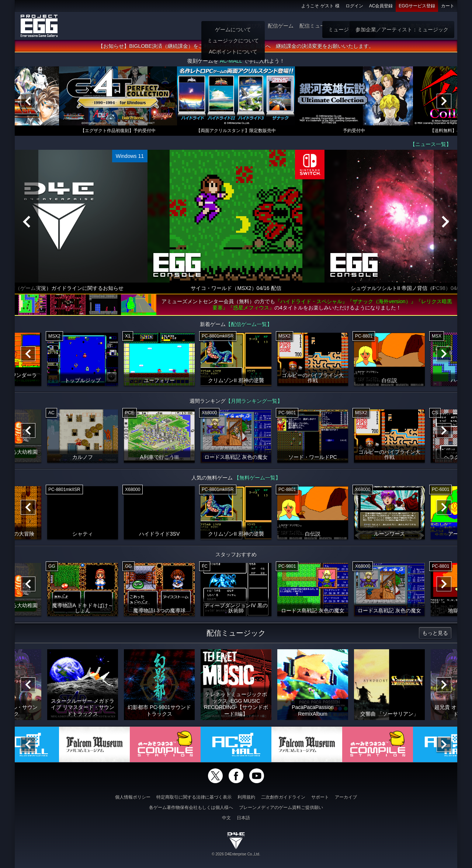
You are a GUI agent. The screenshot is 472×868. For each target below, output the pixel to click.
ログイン (354, 6)
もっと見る (435, 634)
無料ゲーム (391, 26)
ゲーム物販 (360, 26)
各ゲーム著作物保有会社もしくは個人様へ (191, 808)
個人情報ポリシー (133, 797)
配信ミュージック (320, 26)
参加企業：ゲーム (431, 26)
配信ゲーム (281, 26)
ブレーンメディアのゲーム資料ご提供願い (281, 808)
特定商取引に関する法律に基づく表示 (194, 797)
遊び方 (254, 26)
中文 (226, 818)
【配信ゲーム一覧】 (249, 325)
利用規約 (246, 797)
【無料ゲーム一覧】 (257, 478)
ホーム (233, 26)
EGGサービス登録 (417, 6)
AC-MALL (231, 62)
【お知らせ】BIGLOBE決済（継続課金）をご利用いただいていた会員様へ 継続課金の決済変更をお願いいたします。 (236, 47)
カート (448, 6)
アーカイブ (346, 797)
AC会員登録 (381, 6)
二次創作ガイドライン (283, 797)
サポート (320, 797)
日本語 (243, 818)
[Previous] (28, 102)
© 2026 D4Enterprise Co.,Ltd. (236, 854)
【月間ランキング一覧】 (254, 402)
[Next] (444, 102)
